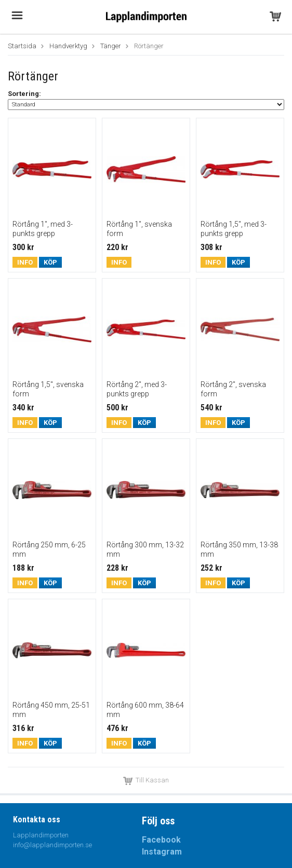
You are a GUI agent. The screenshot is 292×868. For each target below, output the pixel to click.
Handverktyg (68, 46)
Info (25, 262)
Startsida (22, 46)
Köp (50, 262)
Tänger (111, 46)
